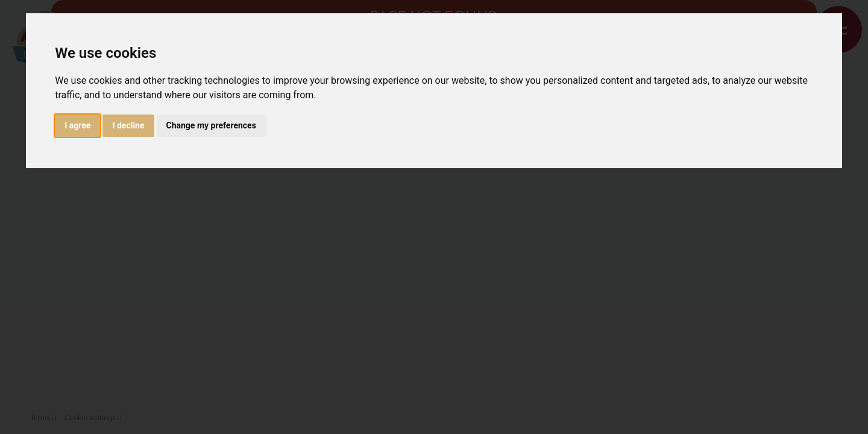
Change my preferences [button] (211, 125)
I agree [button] (77, 125)
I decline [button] (128, 125)
